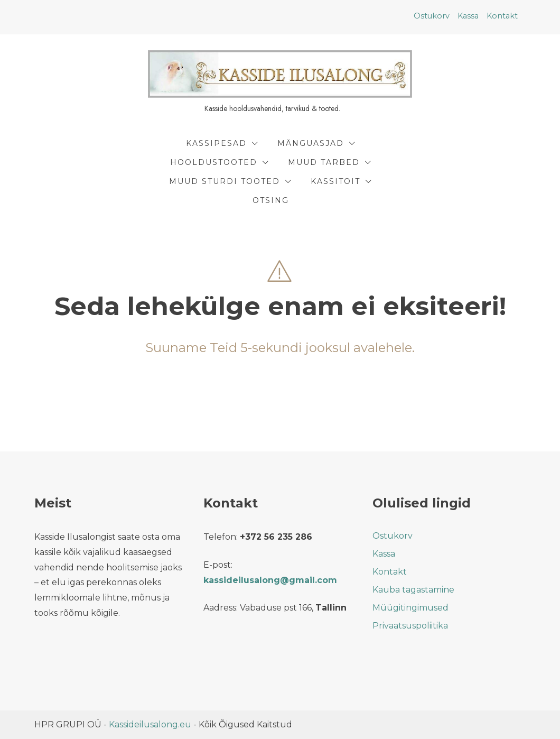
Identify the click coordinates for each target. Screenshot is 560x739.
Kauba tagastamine (413, 590)
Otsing (271, 200)
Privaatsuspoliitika (410, 626)
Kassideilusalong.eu (150, 724)
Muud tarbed (324, 162)
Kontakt (502, 16)
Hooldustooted (214, 162)
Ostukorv (432, 16)
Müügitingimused (410, 608)
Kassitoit (335, 181)
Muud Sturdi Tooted (225, 181)
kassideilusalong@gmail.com (270, 580)
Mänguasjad (311, 143)
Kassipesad (216, 143)
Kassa (468, 16)
